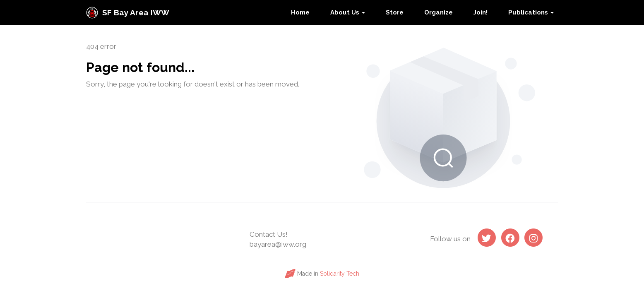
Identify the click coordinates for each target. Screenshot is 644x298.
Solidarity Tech (340, 274)
